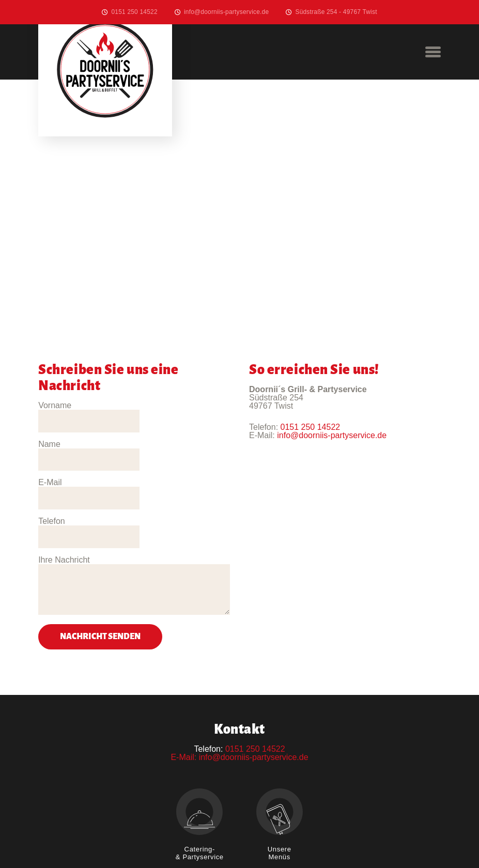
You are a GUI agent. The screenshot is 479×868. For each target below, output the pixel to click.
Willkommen (174, 831)
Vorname (55, 405)
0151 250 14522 (134, 12)
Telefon (151, 444)
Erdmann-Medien (344, 847)
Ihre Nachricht (64, 482)
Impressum (239, 831)
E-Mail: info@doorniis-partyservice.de (239, 680)
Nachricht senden (100, 559)
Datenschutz (305, 831)
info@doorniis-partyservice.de (226, 12)
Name (149, 405)
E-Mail (50, 444)
